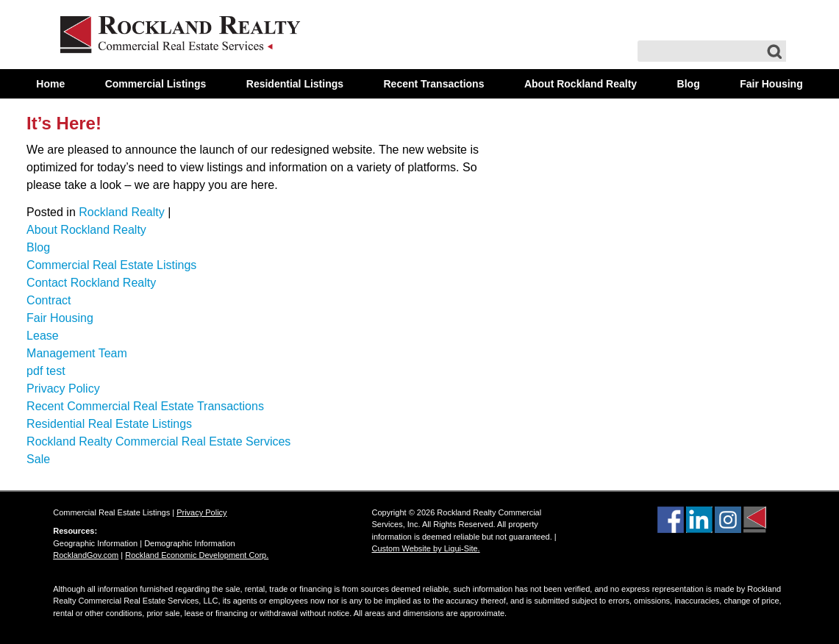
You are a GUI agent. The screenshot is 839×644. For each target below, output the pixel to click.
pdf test (46, 371)
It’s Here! (64, 123)
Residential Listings (295, 84)
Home (50, 84)
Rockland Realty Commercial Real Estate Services (158, 441)
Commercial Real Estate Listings (111, 265)
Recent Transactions (434, 84)
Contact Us (420, 113)
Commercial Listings (156, 84)
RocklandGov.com (86, 555)
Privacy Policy (63, 389)
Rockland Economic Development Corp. (197, 555)
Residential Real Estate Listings (109, 424)
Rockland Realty (122, 212)
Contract (49, 300)
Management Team (77, 353)
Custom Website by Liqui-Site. (426, 548)
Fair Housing (771, 84)
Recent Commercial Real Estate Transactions (145, 406)
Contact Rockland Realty (91, 283)
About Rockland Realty (581, 84)
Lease (43, 336)
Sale (38, 459)
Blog (689, 84)
